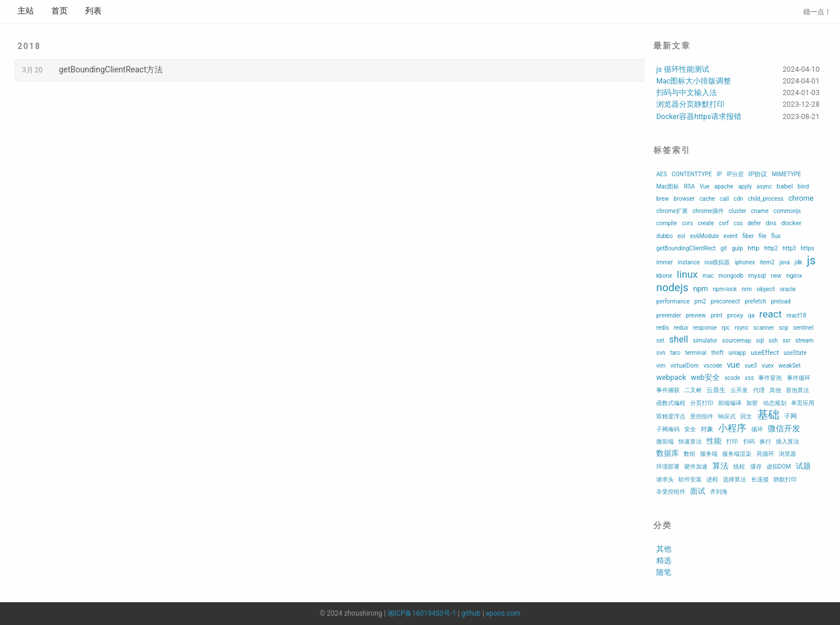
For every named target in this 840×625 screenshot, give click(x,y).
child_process (766, 199)
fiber (748, 236)
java (785, 262)
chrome (801, 198)
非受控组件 (671, 492)
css (738, 223)
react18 (796, 315)
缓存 (756, 467)
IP (720, 174)
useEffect (765, 352)
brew (663, 199)
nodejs (672, 288)
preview (696, 315)
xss (749, 378)
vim (661, 366)
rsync (741, 328)
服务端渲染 (737, 454)
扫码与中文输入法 (687, 92)
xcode (732, 378)
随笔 (664, 572)
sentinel (803, 328)
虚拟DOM (779, 467)
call (724, 199)
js (811, 260)
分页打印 (702, 403)
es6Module (704, 236)
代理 (759, 390)
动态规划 (775, 403)
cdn (738, 199)
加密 (752, 403)
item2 (767, 262)
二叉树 (693, 390)
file (763, 236)
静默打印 (785, 479)
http (754, 248)
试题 (803, 466)
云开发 (739, 390)
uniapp (737, 353)
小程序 (732, 428)
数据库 (668, 453)
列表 (93, 11)
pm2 (700, 301)
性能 (714, 441)
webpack (671, 377)
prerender (669, 315)
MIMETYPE (786, 174)
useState (795, 353)
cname (759, 211)
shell (679, 339)
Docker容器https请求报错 (699, 116)
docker (791, 223)
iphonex (745, 262)
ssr (786, 341)
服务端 (709, 454)
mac (708, 276)
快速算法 (690, 441)
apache (724, 186)
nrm (747, 289)
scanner (764, 328)
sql (760, 341)
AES (661, 174)
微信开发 (784, 428)
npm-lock (725, 289)
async (764, 186)
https (808, 248)
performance (673, 301)
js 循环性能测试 (683, 69)
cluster (737, 211)
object (766, 289)
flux (776, 236)
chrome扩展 (672, 211)
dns (771, 223)
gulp (737, 248)
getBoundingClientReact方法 (111, 69)
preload (781, 301)
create (706, 223)
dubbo (664, 236)
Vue (704, 186)
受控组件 (702, 416)
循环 (757, 429)
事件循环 (799, 378)
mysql (757, 275)
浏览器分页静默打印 (690, 104)
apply (745, 186)
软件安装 (690, 479)
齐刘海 (719, 492)
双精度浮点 (671, 416)
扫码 (749, 441)
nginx (794, 275)
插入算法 (787, 441)
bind (803, 186)
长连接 (760, 479)
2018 (29, 46)
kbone (664, 276)
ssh (773, 341)
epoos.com (503, 613)
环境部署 (668, 467)
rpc (726, 328)
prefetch (756, 301)
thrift (717, 353)
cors (688, 223)
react (771, 314)
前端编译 (730, 403)
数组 (689, 454)
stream (804, 341)
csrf (724, 223)
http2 (771, 248)
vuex (768, 366)
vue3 (750, 366)
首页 (60, 11)
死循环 (765, 454)
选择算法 (734, 479)
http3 (789, 248)
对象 (707, 429)
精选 (664, 561)
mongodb (731, 276)
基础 (768, 415)
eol (681, 236)
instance (689, 262)
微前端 (665, 441)
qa (751, 315)
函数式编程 (671, 403)
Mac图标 (668, 186)
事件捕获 (668, 390)
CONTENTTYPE (692, 174)
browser (684, 199)
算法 (720, 466)
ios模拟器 (717, 262)
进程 (712, 479)
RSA (690, 186)
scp (783, 328)
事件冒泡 (770, 378)
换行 (765, 441)
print (716, 315)
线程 (739, 467)
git (724, 248)
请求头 (665, 479)
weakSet (790, 366)
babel (785, 186)
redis (663, 328)
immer (665, 262)
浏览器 (787, 454)
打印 (732, 441)
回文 (746, 416)
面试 (698, 491)
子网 (790, 416)
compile (667, 223)
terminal (696, 353)
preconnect (725, 301)
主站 (26, 11)
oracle (788, 289)
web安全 (705, 377)
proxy (736, 315)
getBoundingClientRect (686, 248)
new (776, 276)
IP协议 (758, 174)
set (660, 341)
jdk (798, 262)
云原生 (716, 390)
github (471, 613)
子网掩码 (668, 429)
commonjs (787, 211)
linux (687, 274)
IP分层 (735, 174)
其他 (775, 390)
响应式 (727, 416)
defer (754, 223)
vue (733, 365)
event (730, 236)
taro (675, 353)
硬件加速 (696, 467)
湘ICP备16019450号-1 (422, 613)
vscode (713, 366)
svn (661, 353)
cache (707, 199)
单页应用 (803, 403)
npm (701, 289)
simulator (705, 341)
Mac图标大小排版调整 (694, 81)
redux (681, 328)
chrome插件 (708, 211)
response (705, 328)
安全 (690, 429)
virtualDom (685, 366)
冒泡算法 (797, 390)
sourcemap (737, 341)
